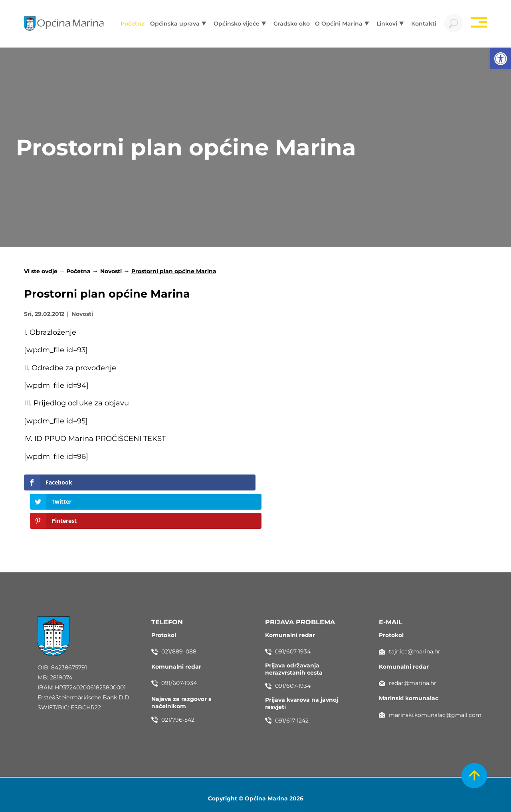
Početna (78, 272)
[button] (501, 59)
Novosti (111, 272)
